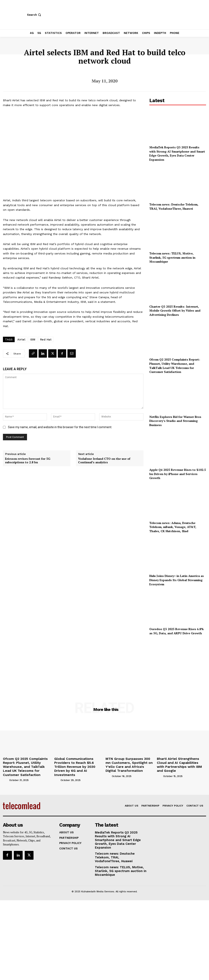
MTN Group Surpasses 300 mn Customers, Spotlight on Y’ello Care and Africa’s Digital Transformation (130, 762)
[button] (34, 15)
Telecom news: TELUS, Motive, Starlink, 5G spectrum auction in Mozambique (172, 257)
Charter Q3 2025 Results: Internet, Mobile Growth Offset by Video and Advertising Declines (175, 311)
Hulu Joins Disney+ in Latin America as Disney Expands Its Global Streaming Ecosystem (177, 580)
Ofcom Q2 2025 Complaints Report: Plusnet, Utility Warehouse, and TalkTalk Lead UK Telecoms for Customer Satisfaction (175, 366)
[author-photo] (6, 773)
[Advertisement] (178, 663)
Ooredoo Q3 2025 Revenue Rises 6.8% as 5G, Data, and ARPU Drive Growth (177, 631)
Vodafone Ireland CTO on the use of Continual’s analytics (104, 461)
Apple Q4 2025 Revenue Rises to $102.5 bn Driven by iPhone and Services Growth (178, 474)
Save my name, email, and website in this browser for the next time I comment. (60, 427)
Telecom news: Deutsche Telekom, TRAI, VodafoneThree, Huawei (174, 206)
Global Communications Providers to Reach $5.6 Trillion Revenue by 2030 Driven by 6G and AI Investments (77, 763)
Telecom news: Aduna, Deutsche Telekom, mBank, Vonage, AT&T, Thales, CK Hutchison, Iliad (173, 527)
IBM (33, 340)
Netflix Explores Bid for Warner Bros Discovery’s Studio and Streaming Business (175, 421)
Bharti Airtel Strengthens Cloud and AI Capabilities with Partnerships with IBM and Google (181, 762)
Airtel (21, 340)
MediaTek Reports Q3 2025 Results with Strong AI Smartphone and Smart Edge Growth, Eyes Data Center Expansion (177, 153)
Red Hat (46, 340)
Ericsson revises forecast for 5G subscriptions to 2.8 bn (28, 461)
